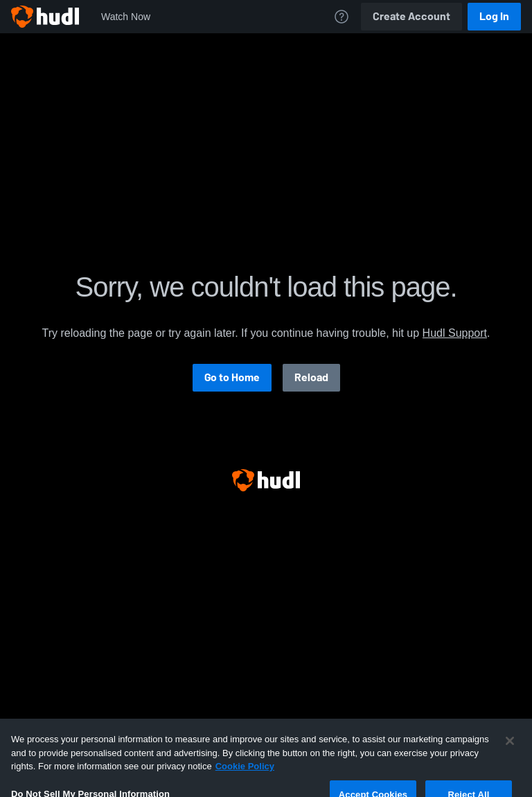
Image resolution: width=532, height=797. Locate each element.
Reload (311, 377)
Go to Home (232, 377)
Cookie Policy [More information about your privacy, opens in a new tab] (245, 777)
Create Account (411, 16)
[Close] (510, 752)
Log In (494, 16)
